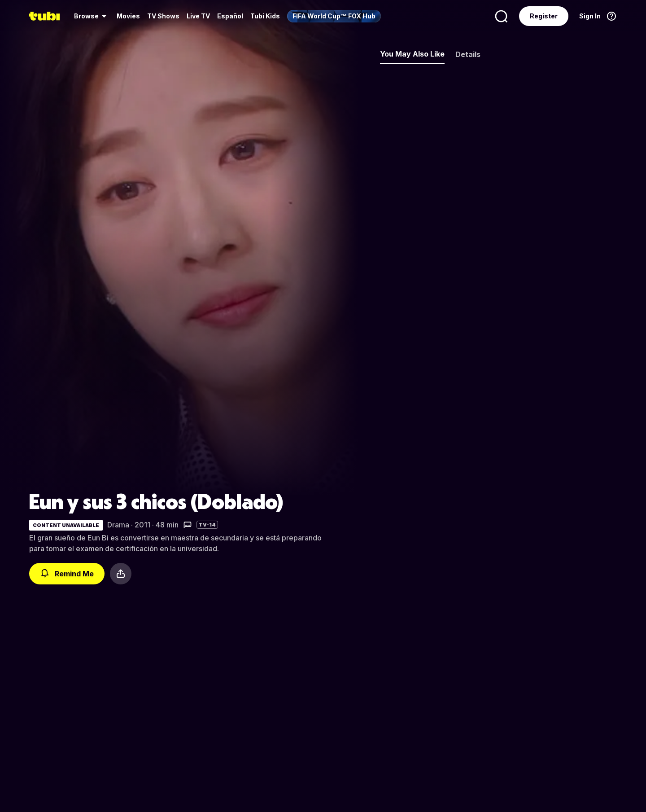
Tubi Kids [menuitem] (265, 16)
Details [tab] (468, 54)
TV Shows (163, 16)
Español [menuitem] (230, 16)
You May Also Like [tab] (412, 54)
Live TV (198, 16)
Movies (128, 16)
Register (544, 16)
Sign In (590, 16)
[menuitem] (92, 16)
